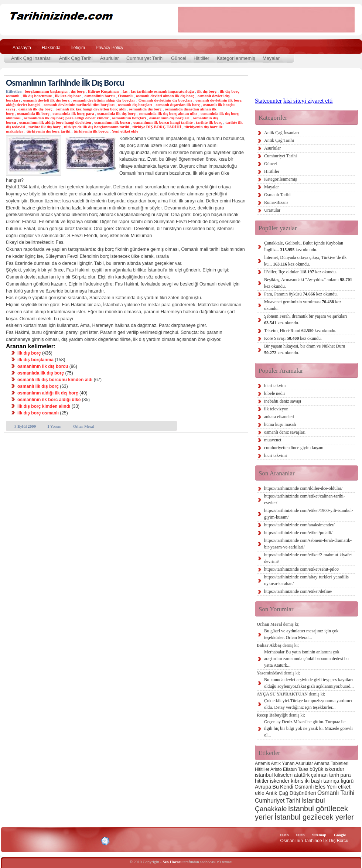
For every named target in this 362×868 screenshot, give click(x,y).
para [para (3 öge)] (346, 775)
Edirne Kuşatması (104, 91)
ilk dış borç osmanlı (38, 413)
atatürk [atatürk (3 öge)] (302, 775)
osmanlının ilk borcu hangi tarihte (163, 122)
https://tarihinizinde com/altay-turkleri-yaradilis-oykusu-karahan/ (307, 580)
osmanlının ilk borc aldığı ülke (49, 400)
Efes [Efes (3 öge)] (320, 787)
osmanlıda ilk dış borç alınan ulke (168, 113)
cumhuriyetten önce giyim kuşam (294, 448)
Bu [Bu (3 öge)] (276, 787)
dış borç (78, 91)
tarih (284, 835)
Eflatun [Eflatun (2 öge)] (290, 769)
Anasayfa (22, 48)
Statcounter (268, 101)
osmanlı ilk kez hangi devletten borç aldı (91, 109)
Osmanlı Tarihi (277, 195)
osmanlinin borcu (100, 96)
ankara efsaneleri (279, 417)
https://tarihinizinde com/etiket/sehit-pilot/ (302, 569)
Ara (347, 47)
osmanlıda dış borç (145, 109)
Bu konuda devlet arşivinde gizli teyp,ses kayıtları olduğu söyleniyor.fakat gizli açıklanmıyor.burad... (309, 683)
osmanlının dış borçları (169, 118)
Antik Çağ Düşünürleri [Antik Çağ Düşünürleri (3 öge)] (291, 793)
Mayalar (271, 58)
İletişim (78, 48)
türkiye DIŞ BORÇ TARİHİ (157, 127)
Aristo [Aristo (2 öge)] (276, 769)
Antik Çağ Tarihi (76, 58)
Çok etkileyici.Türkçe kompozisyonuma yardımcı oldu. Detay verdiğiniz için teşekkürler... (308, 704)
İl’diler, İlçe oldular (300, 272)
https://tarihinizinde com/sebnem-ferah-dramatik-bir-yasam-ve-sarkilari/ (308, 544)
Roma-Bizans (276, 202)
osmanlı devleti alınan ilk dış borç (165, 96)
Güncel (179, 58)
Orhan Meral (84, 426)
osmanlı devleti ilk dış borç (47, 100)
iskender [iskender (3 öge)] (280, 781)
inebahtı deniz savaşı (283, 401)
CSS (70, 841)
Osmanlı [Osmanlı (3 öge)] (304, 787)
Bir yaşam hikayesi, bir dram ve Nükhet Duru (305, 349)
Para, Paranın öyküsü (301, 294)
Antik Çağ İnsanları (31, 58)
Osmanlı (125, 96)
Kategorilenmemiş (236, 58)
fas (125, 91)
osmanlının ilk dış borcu (43, 366)
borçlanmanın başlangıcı (46, 91)
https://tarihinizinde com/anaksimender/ (299, 525)
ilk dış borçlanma (35, 360)
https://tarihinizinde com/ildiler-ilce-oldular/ (303, 488)
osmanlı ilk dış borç (35, 109)
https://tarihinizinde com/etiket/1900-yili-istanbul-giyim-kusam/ (309, 514)
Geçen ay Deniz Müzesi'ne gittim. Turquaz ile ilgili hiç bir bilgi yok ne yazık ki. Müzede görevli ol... (308, 728)
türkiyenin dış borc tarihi (49, 131)
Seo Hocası (172, 862)
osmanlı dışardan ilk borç (178, 105)
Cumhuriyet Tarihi (145, 58)
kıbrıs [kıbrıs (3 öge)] (297, 781)
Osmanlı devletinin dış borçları (165, 100)
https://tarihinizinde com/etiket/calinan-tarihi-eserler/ (305, 499)
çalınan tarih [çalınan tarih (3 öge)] (325, 775)
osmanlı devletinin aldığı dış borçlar (104, 100)
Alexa (24, 841)
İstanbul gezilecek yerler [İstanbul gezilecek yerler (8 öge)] (314, 817)
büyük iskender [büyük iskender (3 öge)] (327, 769)
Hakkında (51, 48)
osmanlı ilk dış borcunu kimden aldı (55, 380)
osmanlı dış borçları (135, 105)
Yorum (54, 426)
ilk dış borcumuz (37, 96)
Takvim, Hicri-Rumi (300, 331)
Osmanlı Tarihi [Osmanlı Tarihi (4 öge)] (336, 793)
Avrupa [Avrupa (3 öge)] (263, 787)
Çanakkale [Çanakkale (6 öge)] (271, 809)
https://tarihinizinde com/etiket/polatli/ (298, 533)
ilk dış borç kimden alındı (44, 406)
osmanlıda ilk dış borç (116, 113)
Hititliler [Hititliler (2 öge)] (262, 769)
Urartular (272, 210)
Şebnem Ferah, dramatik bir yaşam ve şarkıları (305, 319)
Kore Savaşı (293, 338)
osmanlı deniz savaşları (285, 432)
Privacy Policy (110, 48)
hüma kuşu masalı (280, 424)
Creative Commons (13, 840)
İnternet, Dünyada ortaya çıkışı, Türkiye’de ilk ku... (305, 261)
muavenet (273, 440)
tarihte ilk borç (209, 122)
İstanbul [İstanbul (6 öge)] (313, 800)
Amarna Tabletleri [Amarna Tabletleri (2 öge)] (331, 763)
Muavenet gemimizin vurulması (303, 305)
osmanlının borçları (129, 118)
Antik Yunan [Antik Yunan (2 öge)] (283, 763)
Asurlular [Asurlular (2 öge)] (304, 763)
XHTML (45, 840)
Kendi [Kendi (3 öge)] (287, 787)
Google (340, 835)
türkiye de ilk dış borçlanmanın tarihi (97, 127)
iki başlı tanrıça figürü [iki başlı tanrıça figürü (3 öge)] (329, 781)
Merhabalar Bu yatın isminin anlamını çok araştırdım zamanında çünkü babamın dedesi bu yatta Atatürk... (306, 659)
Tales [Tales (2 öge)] (303, 769)
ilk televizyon (276, 409)
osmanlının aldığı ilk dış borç (48, 393)
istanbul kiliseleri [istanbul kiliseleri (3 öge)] (274, 775)
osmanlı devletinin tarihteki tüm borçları (79, 105)
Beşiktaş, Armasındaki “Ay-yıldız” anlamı (308, 283)
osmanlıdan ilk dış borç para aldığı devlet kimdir (66, 118)
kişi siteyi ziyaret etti (308, 101)
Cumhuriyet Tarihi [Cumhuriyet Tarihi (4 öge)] (277, 801)
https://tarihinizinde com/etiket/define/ (298, 591)
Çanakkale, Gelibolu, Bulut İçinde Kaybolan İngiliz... (304, 246)
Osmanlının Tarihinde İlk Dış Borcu (65, 83)
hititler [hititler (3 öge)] (262, 781)
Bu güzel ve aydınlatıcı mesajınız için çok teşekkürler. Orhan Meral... (301, 634)
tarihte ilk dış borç (45, 127)
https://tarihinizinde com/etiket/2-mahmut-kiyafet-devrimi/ (309, 558)
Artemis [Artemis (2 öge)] (262, 763)
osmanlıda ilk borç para (73, 113)
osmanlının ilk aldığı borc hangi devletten (55, 122)
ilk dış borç (207, 91)
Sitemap (319, 835)
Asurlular (110, 58)
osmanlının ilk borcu (112, 122)
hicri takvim (275, 386)
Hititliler (202, 58)
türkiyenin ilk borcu (91, 131)
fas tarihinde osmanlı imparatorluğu (162, 91)
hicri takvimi (276, 455)
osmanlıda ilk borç (33, 113)
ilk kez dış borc (68, 96)
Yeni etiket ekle (125, 131)
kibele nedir (275, 393)
